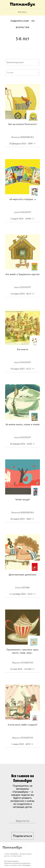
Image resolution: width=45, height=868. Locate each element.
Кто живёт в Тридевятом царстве (22, 275)
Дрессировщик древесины (22, 575)
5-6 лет (10, 73)
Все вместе (23, 350)
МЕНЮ (22, 12)
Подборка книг (20, 21)
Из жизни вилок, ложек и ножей (23, 425)
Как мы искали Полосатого (23, 124)
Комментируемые (15, 62)
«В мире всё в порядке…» (22, 199)
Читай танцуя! (22, 500)
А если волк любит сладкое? (23, 725)
